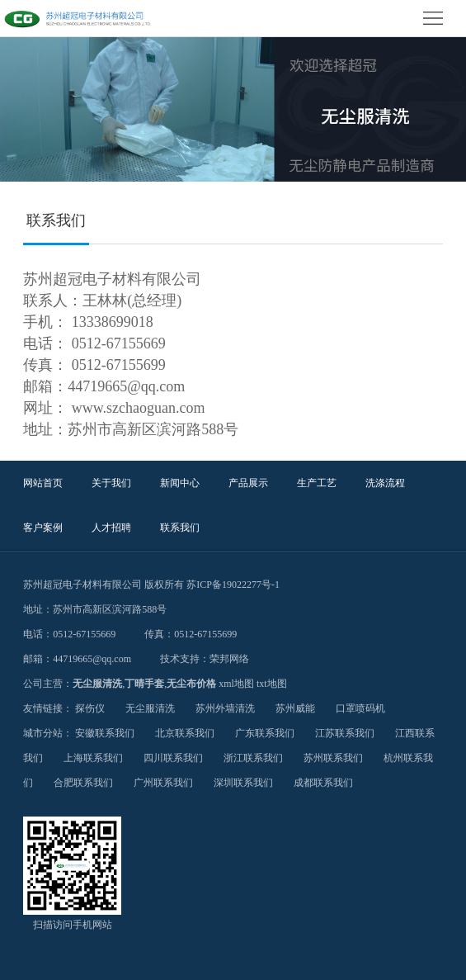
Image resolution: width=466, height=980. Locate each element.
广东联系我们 (265, 733)
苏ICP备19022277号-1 (233, 585)
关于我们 (111, 483)
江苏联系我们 (345, 733)
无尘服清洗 (97, 684)
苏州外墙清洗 (225, 708)
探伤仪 (90, 708)
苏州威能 (295, 708)
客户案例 (43, 528)
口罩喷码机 (360, 708)
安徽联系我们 (105, 733)
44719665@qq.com (92, 659)
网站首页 (43, 483)
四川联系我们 (173, 758)
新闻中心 (180, 483)
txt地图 (272, 684)
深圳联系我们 (243, 783)
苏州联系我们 (333, 758)
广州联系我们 (163, 783)
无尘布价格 (191, 684)
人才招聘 (111, 528)
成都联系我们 (323, 783)
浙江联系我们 (253, 758)
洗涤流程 (385, 483)
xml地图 (236, 684)
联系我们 (180, 528)
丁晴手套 (144, 684)
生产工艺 (317, 483)
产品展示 (248, 483)
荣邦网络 (229, 659)
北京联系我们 (185, 733)
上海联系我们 (93, 758)
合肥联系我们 (83, 783)
